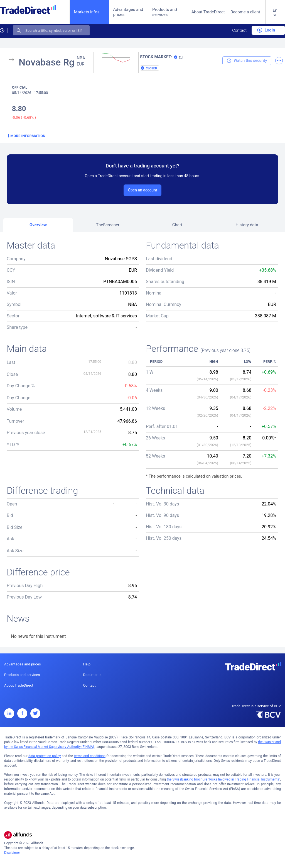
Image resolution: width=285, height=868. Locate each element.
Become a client (245, 12)
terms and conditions (90, 756)
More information (27, 136)
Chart (177, 225)
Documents (92, 675)
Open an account (142, 190)
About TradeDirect (208, 12)
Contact (239, 30)
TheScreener (108, 225)
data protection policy (45, 756)
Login (266, 30)
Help (87, 664)
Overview (38, 225)
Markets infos (87, 12)
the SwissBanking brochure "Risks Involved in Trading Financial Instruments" (223, 779)
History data (247, 225)
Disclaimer (12, 853)
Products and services (165, 12)
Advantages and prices (128, 12)
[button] (275, 16)
